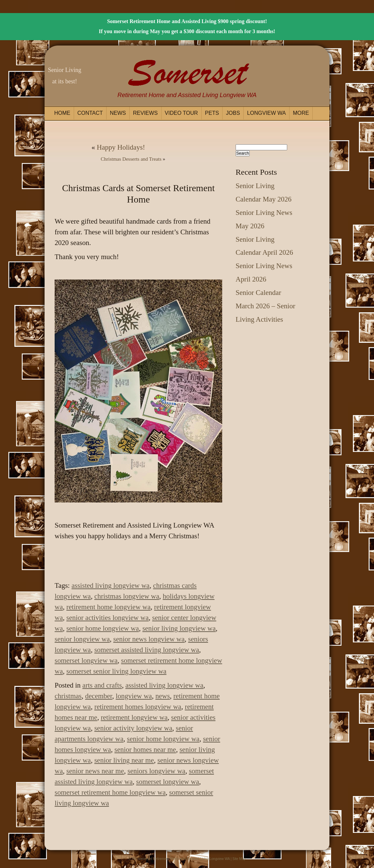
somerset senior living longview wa (116, 671)
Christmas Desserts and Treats (131, 159)
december (99, 696)
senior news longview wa (149, 639)
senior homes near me (145, 749)
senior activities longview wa (108, 618)
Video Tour (181, 113)
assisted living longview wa (110, 585)
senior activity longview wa (133, 728)
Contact (90, 113)
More (301, 113)
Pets (212, 113)
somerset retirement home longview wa (110, 792)
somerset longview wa (86, 660)
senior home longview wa (103, 628)
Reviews (145, 113)
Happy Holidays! (121, 147)
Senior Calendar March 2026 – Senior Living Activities (265, 306)
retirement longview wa (134, 717)
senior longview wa (82, 639)
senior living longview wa (179, 628)
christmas (68, 696)
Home (62, 113)
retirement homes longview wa (138, 707)
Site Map (239, 859)
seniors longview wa (157, 771)
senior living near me (124, 760)
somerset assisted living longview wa (147, 650)
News (118, 113)
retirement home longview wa (108, 607)
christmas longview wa (127, 596)
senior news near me (95, 771)
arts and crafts (102, 685)
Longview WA (266, 113)
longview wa (134, 696)
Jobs (233, 113)
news (163, 696)
